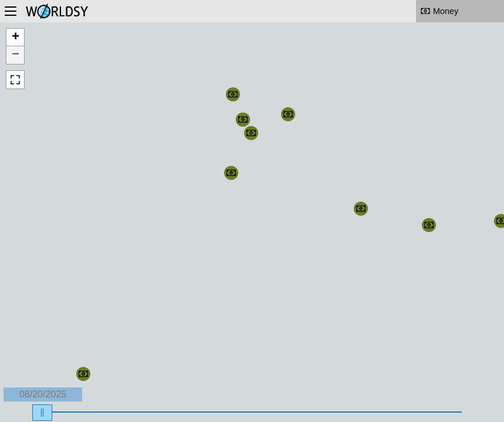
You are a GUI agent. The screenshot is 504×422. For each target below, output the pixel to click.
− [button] (16, 55)
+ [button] (16, 38)
